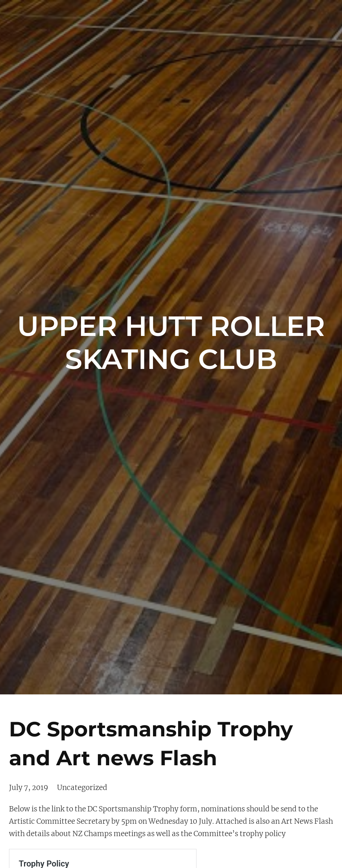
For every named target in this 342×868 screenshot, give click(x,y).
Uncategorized (82, 787)
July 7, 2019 (28, 787)
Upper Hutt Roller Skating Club (171, 343)
